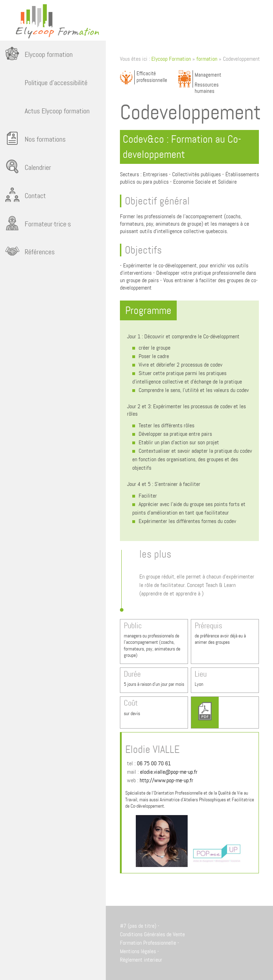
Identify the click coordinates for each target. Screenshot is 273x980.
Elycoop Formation (171, 59)
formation (207, 59)
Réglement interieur (141, 960)
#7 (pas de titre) (138, 926)
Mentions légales (138, 951)
